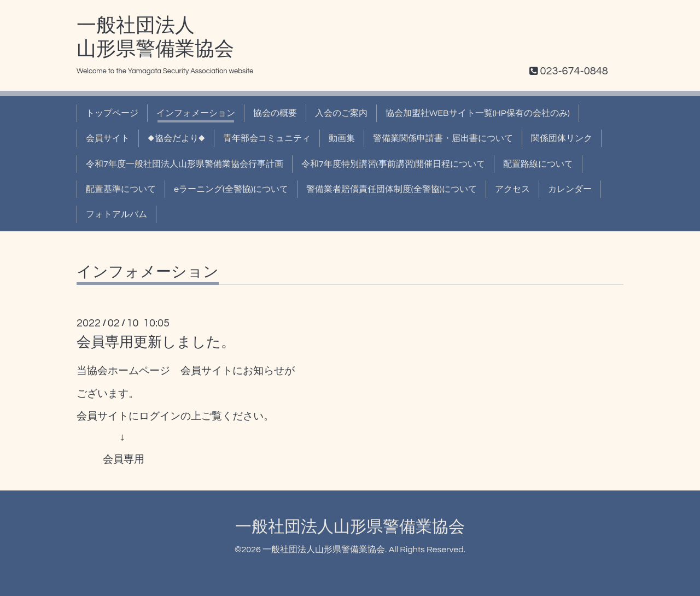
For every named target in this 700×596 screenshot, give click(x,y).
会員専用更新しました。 (156, 342)
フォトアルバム (116, 214)
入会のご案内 (341, 113)
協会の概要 (275, 113)
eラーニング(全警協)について (231, 189)
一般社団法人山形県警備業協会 (350, 527)
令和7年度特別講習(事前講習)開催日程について (393, 164)
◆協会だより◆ (176, 138)
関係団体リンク (562, 138)
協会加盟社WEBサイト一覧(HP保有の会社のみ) (478, 113)
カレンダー (570, 189)
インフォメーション (196, 113)
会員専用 (124, 460)
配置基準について (121, 189)
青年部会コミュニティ (267, 138)
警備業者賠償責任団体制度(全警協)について (392, 189)
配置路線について (538, 164)
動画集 (342, 138)
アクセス (512, 189)
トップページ (112, 113)
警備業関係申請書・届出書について (443, 138)
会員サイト (108, 138)
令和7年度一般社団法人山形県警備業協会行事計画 (185, 164)
